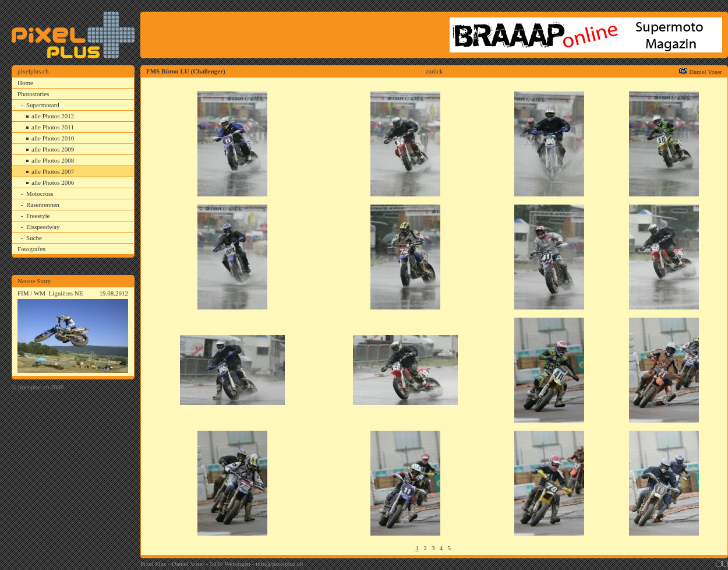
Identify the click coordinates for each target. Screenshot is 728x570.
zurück (434, 71)
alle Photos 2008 (53, 160)
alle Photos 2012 (53, 116)
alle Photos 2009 (53, 149)
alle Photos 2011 (53, 127)
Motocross (40, 193)
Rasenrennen (43, 205)
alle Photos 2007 (53, 171)
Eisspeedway (43, 227)
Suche (34, 238)
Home (25, 83)
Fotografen (31, 249)
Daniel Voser (706, 72)
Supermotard (43, 105)
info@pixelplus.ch (279, 564)
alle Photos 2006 (53, 182)
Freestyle (38, 216)
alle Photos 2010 (53, 138)
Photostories (33, 94)
